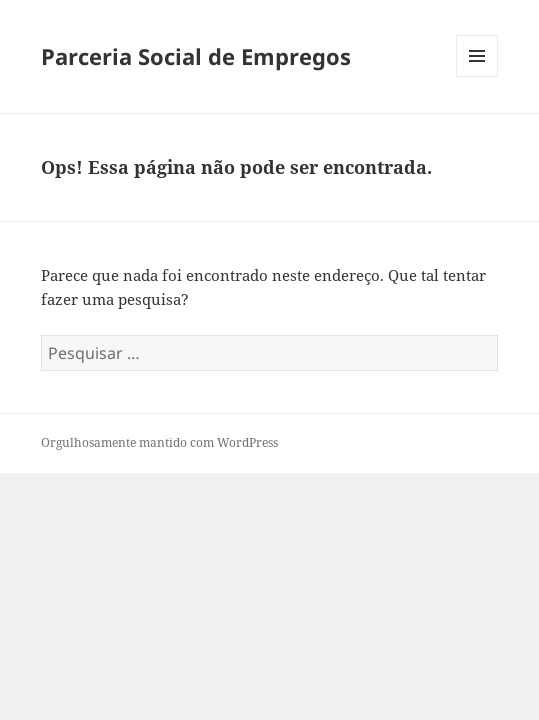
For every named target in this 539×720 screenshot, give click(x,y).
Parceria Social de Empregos (196, 56)
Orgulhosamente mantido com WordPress (159, 442)
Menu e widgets (477, 76)
